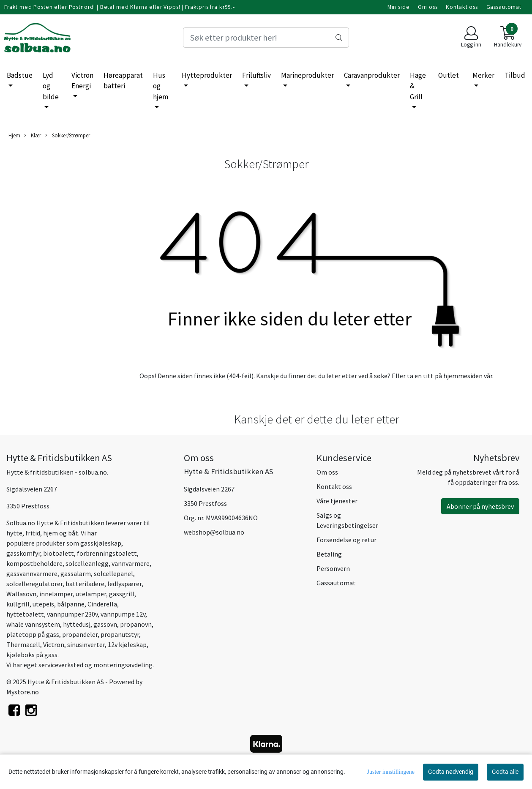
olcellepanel (115, 573)
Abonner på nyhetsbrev (480, 506)
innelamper (56, 594)
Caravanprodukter (372, 75)
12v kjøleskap (127, 644)
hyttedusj (77, 624)
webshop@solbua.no (214, 532)
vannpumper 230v (72, 614)
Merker (483, 75)
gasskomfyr (23, 553)
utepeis (43, 604)
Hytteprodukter (207, 75)
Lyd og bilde (51, 86)
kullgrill (18, 604)
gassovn (105, 624)
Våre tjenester (337, 501)
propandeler (80, 634)
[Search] (266, 38)
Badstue (20, 75)
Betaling (329, 554)
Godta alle (505, 772)
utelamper (91, 594)
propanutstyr (120, 634)
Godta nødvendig (451, 772)
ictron (55, 644)
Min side (399, 7)
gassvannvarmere (32, 573)
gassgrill (122, 594)
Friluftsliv (256, 75)
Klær (33, 135)
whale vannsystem (33, 624)
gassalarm (76, 573)
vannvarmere (131, 563)
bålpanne (71, 604)
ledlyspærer (124, 584)
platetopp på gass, (34, 634)
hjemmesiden (463, 376)
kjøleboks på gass (32, 655)
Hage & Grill (418, 86)
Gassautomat (504, 7)
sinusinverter (86, 644)
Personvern (333, 568)
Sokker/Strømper (68, 135)
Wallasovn (21, 594)
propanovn (136, 624)
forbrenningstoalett (107, 553)
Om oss (428, 7)
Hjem (14, 135)
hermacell (25, 644)
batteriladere (85, 584)
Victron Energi (82, 81)
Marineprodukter (307, 75)
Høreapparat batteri (123, 81)
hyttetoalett (25, 614)
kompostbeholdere (34, 563)
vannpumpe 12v (123, 614)
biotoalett (59, 553)
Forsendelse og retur (346, 540)
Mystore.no (23, 692)
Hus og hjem (161, 86)
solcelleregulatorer (34, 584)
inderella (104, 604)
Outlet (449, 75)
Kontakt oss (462, 7)
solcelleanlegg (87, 563)
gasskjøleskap (101, 543)
